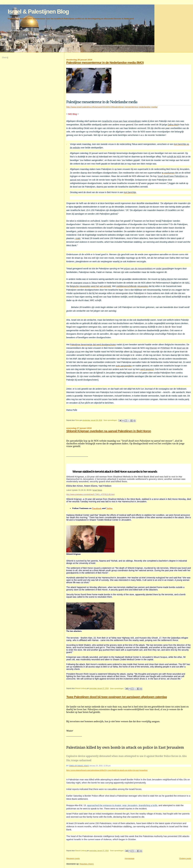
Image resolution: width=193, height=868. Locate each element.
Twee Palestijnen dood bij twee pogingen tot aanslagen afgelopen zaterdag (116, 697)
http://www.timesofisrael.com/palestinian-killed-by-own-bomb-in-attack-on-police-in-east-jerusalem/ (107, 770)
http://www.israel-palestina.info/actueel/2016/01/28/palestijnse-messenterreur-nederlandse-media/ (112, 107)
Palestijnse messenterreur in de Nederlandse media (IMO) (105, 63)
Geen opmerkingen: (111, 420)
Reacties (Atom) (87, 864)
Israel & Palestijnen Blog (38, 12)
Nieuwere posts (73, 858)
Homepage (130, 858)
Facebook (97, 508)
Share (4, 57)
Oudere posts (185, 858)
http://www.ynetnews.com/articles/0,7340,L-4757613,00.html (90, 494)
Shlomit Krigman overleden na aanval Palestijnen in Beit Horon (109, 431)
